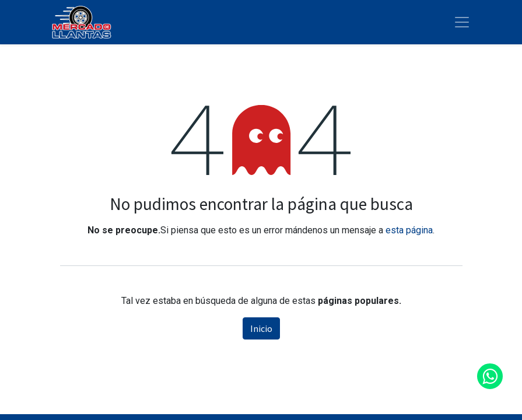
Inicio (261, 328)
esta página (409, 230)
